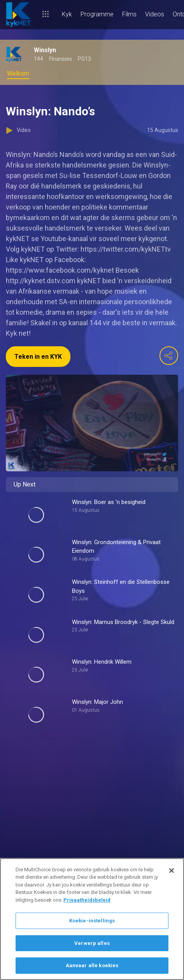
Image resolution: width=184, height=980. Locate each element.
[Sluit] (172, 871)
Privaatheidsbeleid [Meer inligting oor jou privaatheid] (87, 900)
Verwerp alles (92, 943)
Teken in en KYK (38, 357)
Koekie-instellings (92, 921)
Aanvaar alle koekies (92, 965)
